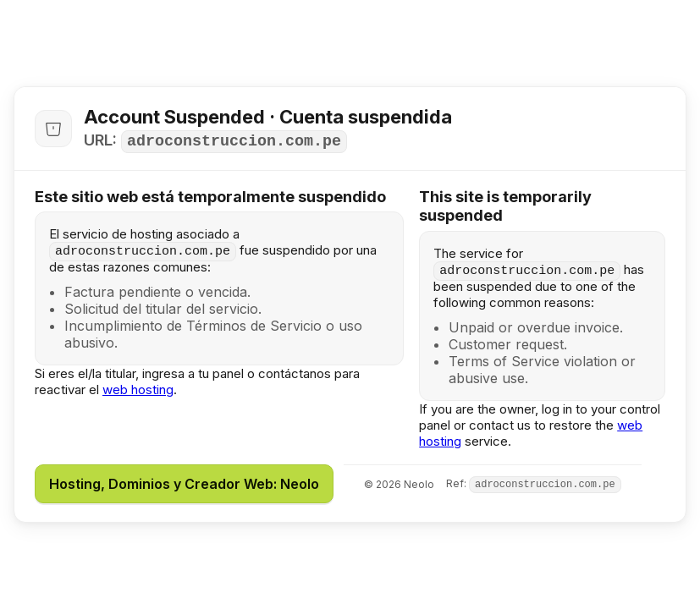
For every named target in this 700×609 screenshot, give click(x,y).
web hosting (138, 390)
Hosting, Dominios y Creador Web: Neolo (184, 484)
